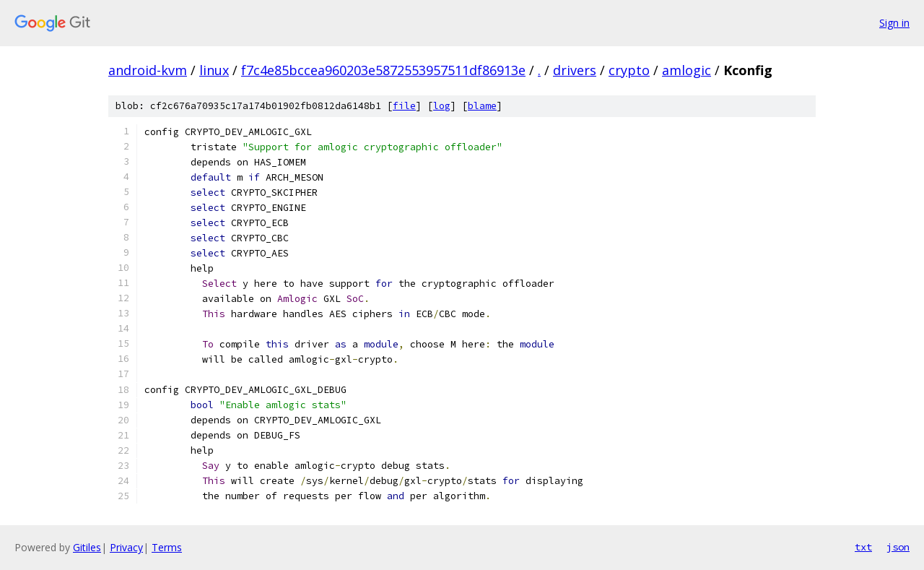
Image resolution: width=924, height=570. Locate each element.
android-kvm (148, 70)
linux (214, 70)
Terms (167, 547)
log (442, 106)
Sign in (894, 23)
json (898, 547)
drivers (575, 70)
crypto (629, 70)
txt (863, 547)
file (404, 106)
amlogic (687, 70)
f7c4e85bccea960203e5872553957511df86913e (383, 70)
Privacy (126, 547)
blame (482, 106)
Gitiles (87, 547)
